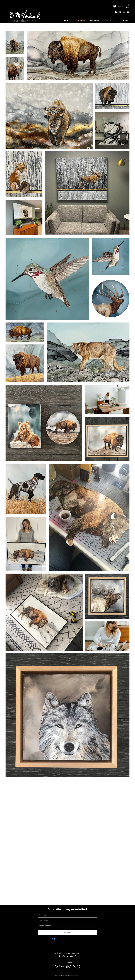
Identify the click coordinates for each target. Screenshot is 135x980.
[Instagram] (120, 12)
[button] (128, 6)
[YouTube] (124, 12)
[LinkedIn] (67, 956)
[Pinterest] (128, 12)
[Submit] (67, 933)
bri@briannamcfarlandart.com (68, 953)
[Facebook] (116, 12)
